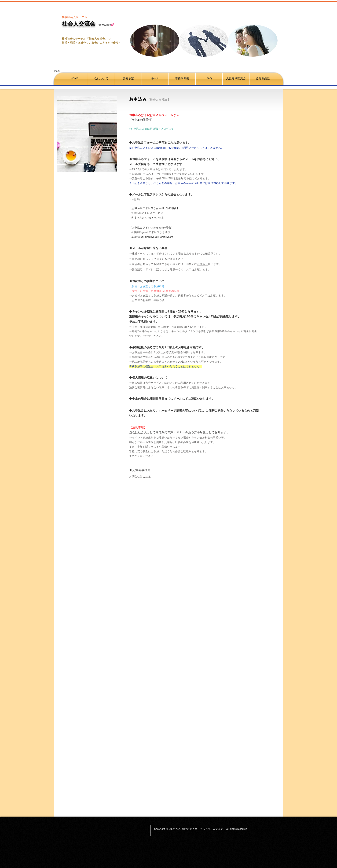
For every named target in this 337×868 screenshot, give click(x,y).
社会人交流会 (159, 100)
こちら (147, 476)
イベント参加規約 (143, 438)
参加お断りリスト (148, 447)
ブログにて (167, 129)
